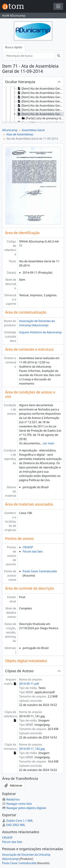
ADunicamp (10, 130)
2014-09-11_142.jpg (32, 749)
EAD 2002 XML (14, 825)
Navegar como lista (17, 804)
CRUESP (28, 547)
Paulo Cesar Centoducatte (40, 571)
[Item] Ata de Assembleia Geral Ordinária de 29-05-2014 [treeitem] (40, 89)
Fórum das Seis (33, 551)
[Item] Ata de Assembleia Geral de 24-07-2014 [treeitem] (40, 101)
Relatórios (11, 799)
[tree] (33, 104)
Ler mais (48, 443)
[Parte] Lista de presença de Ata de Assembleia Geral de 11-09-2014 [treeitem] (43, 118)
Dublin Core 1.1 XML (18, 821)
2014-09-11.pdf (29, 684)
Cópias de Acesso (19, 671)
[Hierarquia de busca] (29, 56)
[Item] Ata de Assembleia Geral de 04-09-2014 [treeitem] (40, 110)
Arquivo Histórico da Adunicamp (40, 332)
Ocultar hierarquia (20, 82)
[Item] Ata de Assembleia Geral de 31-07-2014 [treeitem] (40, 106)
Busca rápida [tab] (14, 47)
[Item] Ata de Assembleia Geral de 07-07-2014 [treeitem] (40, 93)
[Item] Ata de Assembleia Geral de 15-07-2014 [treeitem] (40, 97)
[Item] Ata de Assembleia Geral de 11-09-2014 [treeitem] (40, 114)
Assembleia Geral (33, 130)
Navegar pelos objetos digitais (24, 808)
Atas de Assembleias (20, 134)
